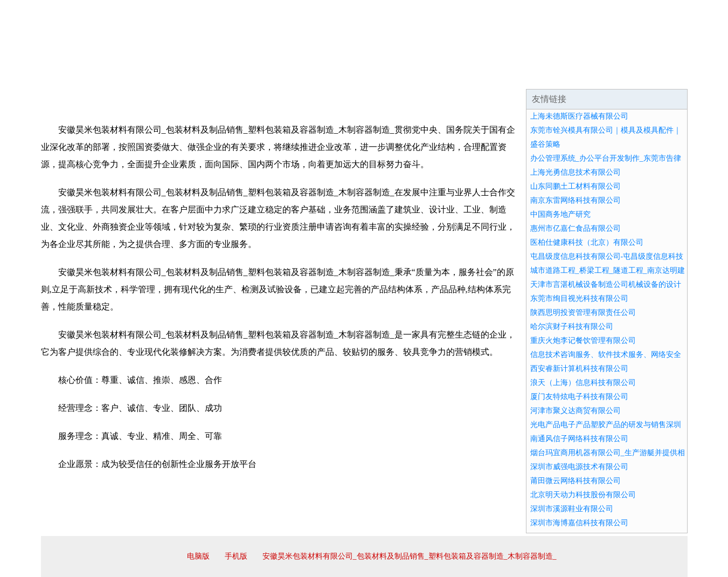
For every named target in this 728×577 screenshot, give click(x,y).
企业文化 (205, 75)
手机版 (236, 556)
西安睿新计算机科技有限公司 (579, 369)
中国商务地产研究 (560, 214)
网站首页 (75, 75)
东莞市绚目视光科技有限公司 (579, 298)
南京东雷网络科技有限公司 (576, 200)
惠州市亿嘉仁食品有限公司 (576, 228)
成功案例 (334, 75)
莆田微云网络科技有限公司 (576, 481)
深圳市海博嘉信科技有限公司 (579, 523)
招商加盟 (399, 75)
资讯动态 (593, 75)
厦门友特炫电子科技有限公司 (579, 397)
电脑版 (198, 556)
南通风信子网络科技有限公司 (579, 439)
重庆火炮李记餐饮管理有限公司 (583, 341)
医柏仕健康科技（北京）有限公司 (587, 242)
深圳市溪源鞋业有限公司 (572, 509)
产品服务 (269, 75)
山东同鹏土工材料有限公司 (576, 186)
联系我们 (528, 75)
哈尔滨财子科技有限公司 (572, 327)
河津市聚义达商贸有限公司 (576, 411)
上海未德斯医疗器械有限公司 (579, 116)
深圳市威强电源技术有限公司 (579, 467)
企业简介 (140, 75)
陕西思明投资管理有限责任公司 (583, 312)
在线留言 (657, 75)
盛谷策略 (545, 144)
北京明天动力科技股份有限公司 (583, 495)
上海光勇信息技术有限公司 (576, 172)
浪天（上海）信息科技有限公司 (583, 383)
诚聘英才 (463, 75)
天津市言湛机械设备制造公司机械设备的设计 (606, 284)
